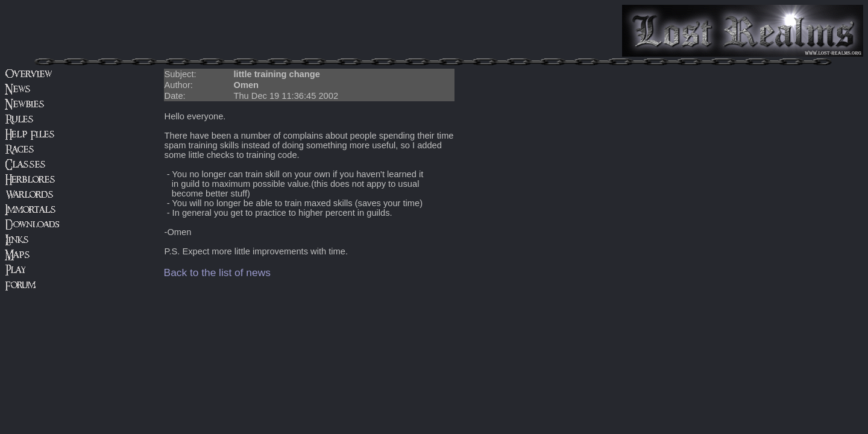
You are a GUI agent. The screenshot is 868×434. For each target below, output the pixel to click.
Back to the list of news (217, 272)
